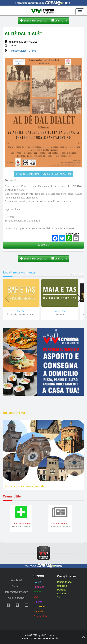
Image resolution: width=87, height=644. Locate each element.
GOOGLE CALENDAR (28, 174)
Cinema (38, 602)
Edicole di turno (60, 523)
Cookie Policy (16, 598)
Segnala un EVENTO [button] (33, 21)
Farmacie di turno (21, 523)
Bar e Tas (21, 311)
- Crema (24, 51)
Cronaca (62, 586)
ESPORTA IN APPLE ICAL (57, 174)
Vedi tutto (77, 275)
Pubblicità (16, 580)
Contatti (16, 586)
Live (36, 597)
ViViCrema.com (48, 635)
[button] (80, 298)
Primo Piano (64, 582)
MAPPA (43, 245)
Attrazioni (40, 607)
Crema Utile (41, 616)
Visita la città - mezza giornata (25, 486)
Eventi (37, 592)
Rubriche (39, 611)
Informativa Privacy (16, 592)
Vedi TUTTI (59, 21)
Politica (62, 590)
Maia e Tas (60, 311)
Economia (63, 593)
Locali (37, 582)
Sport (60, 597)
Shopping (39, 587)
